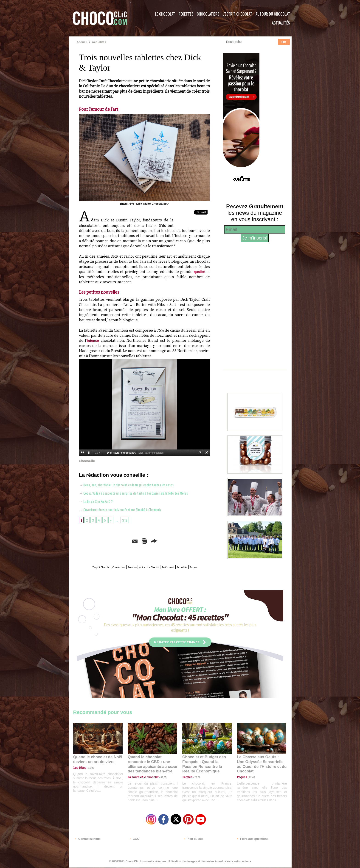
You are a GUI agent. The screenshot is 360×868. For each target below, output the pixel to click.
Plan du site (193, 840)
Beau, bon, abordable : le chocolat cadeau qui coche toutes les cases (134, 484)
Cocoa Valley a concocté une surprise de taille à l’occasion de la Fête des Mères (142, 492)
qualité (200, 271)
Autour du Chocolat (273, 14)
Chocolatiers (208, 14)
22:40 (250, 776)
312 (127, 519)
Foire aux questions (251, 840)
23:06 (196, 780)
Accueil (82, 42)
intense (93, 340)
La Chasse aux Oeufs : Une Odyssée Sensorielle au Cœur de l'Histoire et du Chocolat (260, 765)
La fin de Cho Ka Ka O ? (99, 501)
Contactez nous (87, 840)
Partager (187, 540)
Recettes (186, 14)
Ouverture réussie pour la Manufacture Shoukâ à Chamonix (127, 509)
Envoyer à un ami (109, 540)
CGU (134, 840)
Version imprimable (151, 540)
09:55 (160, 776)
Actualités (281, 23)
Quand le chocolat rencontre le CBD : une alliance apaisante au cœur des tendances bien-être (152, 765)
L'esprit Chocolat (238, 14)
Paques (155, 572)
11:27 (89, 771)
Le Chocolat (165, 14)
